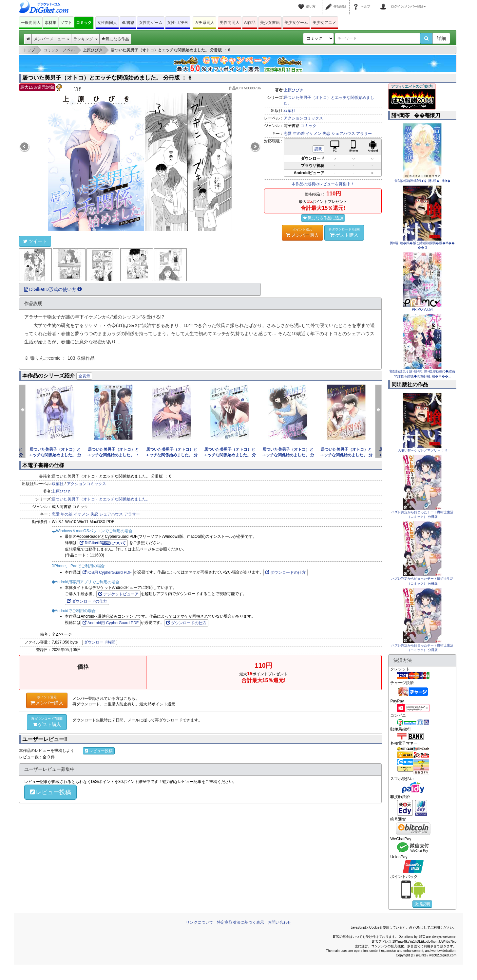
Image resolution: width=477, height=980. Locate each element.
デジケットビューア (118, 594)
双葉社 (290, 111)
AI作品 (250, 23)
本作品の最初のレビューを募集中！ (323, 184)
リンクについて (200, 922)
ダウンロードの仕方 (286, 572)
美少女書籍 (270, 23)
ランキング (85, 39)
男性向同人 (230, 23)
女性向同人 (107, 23)
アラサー (364, 134)
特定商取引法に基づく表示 (240, 922)
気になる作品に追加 (323, 218)
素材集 (50, 23)
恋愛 (288, 134)
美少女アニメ (324, 23)
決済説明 (422, 904)
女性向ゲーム (151, 23)
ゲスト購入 (344, 232)
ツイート (35, 241)
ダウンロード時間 (100, 642)
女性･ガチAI (178, 23)
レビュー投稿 (99, 751)
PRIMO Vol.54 (422, 309)
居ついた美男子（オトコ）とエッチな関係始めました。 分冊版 (55, 455)
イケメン (314, 134)
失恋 (326, 134)
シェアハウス (343, 134)
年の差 (299, 134)
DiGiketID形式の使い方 (53, 289)
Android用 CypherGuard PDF (111, 623)
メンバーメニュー (52, 39)
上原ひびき (294, 90)
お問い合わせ (279, 922)
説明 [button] (318, 149)
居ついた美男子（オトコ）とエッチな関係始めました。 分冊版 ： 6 (107, 78)
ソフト (66, 23)
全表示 (84, 376)
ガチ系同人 (204, 23)
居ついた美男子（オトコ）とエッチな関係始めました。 (101, 499)
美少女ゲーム (296, 23)
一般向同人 (31, 23)
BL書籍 (128, 23)
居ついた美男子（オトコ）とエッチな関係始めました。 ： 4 (113, 455)
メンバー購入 (302, 232)
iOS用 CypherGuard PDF (107, 572)
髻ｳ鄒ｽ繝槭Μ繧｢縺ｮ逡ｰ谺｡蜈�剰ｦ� (422, 181)
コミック (84, 23)
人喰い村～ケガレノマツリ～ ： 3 (422, 450)
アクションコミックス (303, 118)
